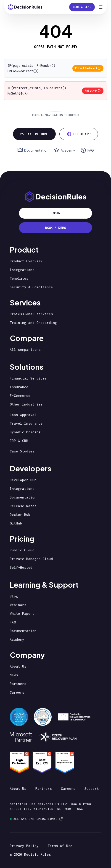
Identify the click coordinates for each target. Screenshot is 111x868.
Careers (17, 692)
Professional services (31, 314)
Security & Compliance (31, 287)
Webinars (18, 605)
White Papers (22, 614)
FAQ (13, 622)
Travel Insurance (26, 423)
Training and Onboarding (33, 323)
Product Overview (26, 261)
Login (55, 213)
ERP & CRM (19, 441)
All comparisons (25, 350)
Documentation (23, 497)
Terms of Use (60, 846)
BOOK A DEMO (55, 228)
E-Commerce (20, 396)
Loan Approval (23, 415)
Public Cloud (22, 550)
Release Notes (23, 506)
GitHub (16, 523)
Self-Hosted (21, 567)
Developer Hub (23, 480)
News (14, 675)
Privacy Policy (24, 846)
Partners (18, 684)
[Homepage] (25, 7)
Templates (19, 278)
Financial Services (28, 378)
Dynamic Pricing (25, 432)
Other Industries (26, 404)
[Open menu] (101, 7)
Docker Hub (20, 515)
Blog (14, 596)
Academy (17, 639)
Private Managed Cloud (31, 559)
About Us (18, 666)
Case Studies (22, 451)
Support (92, 789)
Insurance (19, 387)
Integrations (22, 270)
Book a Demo (82, 7)
